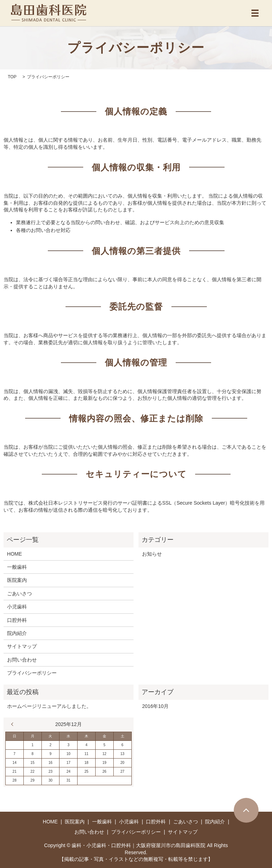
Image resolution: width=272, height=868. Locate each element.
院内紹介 (17, 633)
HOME (15, 554)
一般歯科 (17, 567)
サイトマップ (22, 646)
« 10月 (14, 724)
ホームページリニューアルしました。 (49, 706)
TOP (12, 77)
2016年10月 (155, 706)
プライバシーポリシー (32, 673)
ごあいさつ (19, 594)
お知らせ (152, 554)
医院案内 (17, 580)
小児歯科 (17, 607)
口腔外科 (17, 620)
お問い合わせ (22, 660)
